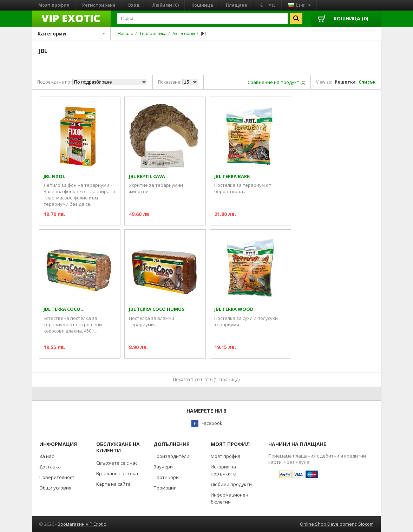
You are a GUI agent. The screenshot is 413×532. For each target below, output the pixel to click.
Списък (367, 82)
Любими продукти (231, 484)
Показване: (170, 82)
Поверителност (57, 477)
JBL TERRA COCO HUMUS (157, 309)
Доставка (50, 467)
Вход (134, 5)
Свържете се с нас (117, 463)
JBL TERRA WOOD (234, 309)
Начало (126, 34)
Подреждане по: (54, 82)
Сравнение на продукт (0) (276, 82)
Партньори (166, 477)
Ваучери (163, 467)
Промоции (165, 488)
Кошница (202, 5)
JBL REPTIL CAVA (147, 176)
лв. (272, 5)
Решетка (345, 82)
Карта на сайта (113, 484)
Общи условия (55, 488)
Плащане (237, 5)
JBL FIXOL (54, 176)
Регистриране (99, 5)
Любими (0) (165, 5)
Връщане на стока (117, 473)
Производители (171, 456)
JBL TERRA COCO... (64, 309)
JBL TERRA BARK (232, 176)
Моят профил (54, 5)
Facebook (212, 423)
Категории (71, 34)
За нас (47, 456)
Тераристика (153, 34)
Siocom (366, 524)
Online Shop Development (328, 524)
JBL (204, 34)
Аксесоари (184, 34)
